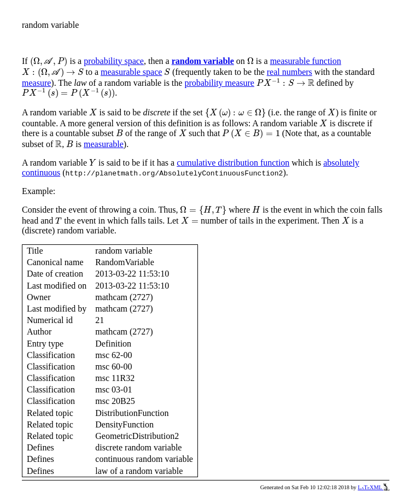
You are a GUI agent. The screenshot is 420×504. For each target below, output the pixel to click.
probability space (114, 61)
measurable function (306, 61)
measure (36, 83)
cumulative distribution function (233, 163)
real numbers (290, 72)
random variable (203, 61)
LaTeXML (374, 487)
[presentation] (49, 62)
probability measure (219, 83)
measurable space (131, 72)
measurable (104, 144)
